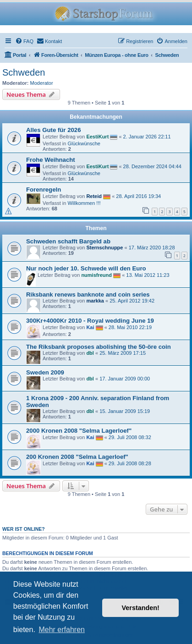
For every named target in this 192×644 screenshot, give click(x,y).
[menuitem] (24, 41)
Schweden (24, 72)
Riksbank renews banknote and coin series (88, 294)
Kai (90, 327)
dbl (90, 353)
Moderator (42, 83)
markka (95, 301)
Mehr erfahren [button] (62, 630)
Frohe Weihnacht (51, 160)
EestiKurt (97, 137)
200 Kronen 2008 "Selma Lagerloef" (77, 457)
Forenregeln (44, 190)
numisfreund (96, 275)
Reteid (94, 196)
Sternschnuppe (104, 248)
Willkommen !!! (84, 203)
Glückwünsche (84, 143)
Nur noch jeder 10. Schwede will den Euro (86, 268)
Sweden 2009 (45, 372)
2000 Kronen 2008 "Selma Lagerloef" (79, 431)
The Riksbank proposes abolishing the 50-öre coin (99, 347)
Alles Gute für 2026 (53, 130)
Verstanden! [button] (141, 608)
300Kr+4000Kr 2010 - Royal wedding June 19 (90, 321)
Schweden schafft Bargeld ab (68, 241)
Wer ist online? (24, 529)
